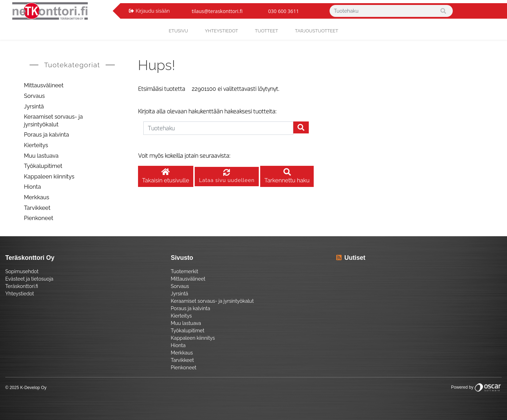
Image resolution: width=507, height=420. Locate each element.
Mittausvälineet (44, 85)
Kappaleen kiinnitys (49, 177)
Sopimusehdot (22, 271)
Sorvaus (34, 96)
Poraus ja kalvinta (46, 135)
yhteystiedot (221, 31)
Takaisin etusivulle (166, 177)
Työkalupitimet (43, 166)
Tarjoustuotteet (317, 31)
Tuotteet (267, 31)
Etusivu (178, 31)
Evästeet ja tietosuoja (29, 279)
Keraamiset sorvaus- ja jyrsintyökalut (53, 121)
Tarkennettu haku (287, 177)
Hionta (32, 187)
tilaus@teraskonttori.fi (217, 11)
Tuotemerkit (184, 271)
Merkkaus (37, 197)
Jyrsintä (34, 106)
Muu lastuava (41, 156)
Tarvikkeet (37, 208)
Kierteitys (36, 145)
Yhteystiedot (20, 294)
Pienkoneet (39, 218)
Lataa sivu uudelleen (227, 177)
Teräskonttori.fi (22, 286)
